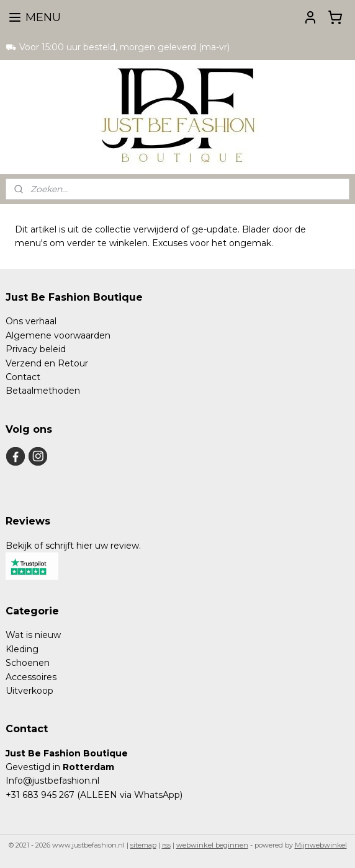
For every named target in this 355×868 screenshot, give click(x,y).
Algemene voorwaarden (58, 335)
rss (166, 845)
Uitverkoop (29, 691)
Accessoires (31, 677)
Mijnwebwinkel (321, 845)
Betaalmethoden (43, 391)
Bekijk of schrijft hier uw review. (73, 546)
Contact (23, 377)
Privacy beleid (36, 349)
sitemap (143, 845)
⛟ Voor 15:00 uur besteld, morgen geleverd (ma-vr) (118, 47)
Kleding (22, 649)
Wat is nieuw (33, 635)
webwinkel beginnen (212, 845)
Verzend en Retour (47, 363)
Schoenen (28, 663)
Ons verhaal (31, 321)
